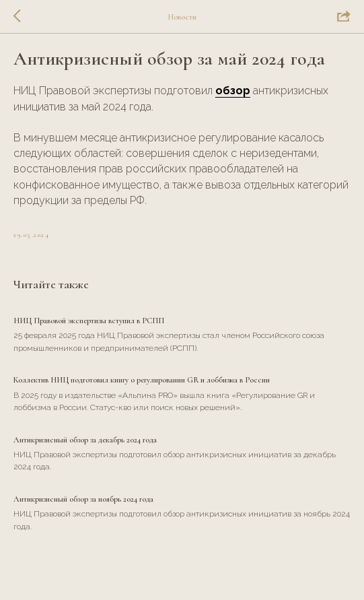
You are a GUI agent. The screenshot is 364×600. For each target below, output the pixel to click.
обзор (233, 91)
